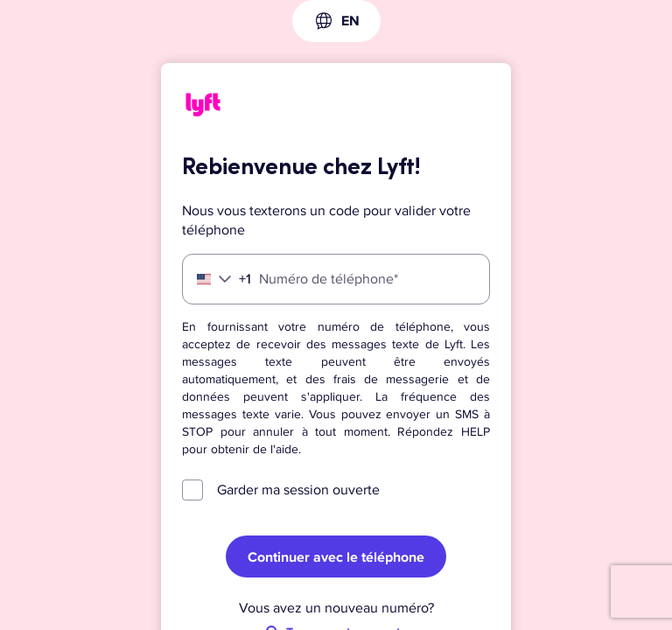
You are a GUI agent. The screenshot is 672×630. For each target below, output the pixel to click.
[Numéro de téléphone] (336, 279)
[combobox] (336, 21)
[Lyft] (203, 108)
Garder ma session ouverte (298, 490)
